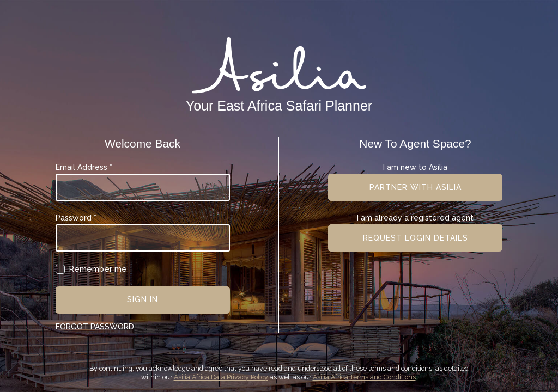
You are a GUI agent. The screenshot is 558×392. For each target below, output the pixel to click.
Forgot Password (95, 327)
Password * (76, 218)
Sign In (142, 299)
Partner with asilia (416, 187)
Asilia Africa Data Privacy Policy (221, 377)
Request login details (416, 238)
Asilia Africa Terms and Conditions (364, 377)
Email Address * (84, 167)
